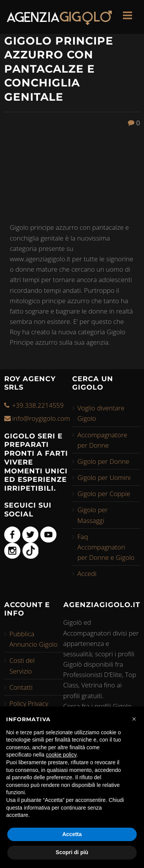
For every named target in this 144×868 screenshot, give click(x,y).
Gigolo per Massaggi (93, 515)
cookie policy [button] (61, 755)
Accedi (87, 573)
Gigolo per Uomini (104, 477)
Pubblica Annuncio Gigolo (34, 639)
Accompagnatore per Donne (103, 440)
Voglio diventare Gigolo (101, 413)
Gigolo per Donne (103, 461)
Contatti (21, 687)
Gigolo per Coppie (104, 494)
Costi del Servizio (22, 666)
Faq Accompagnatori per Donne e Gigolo (106, 547)
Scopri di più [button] (72, 852)
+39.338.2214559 (38, 405)
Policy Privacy (29, 703)
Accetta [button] (72, 834)
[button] (134, 719)
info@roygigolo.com (41, 418)
